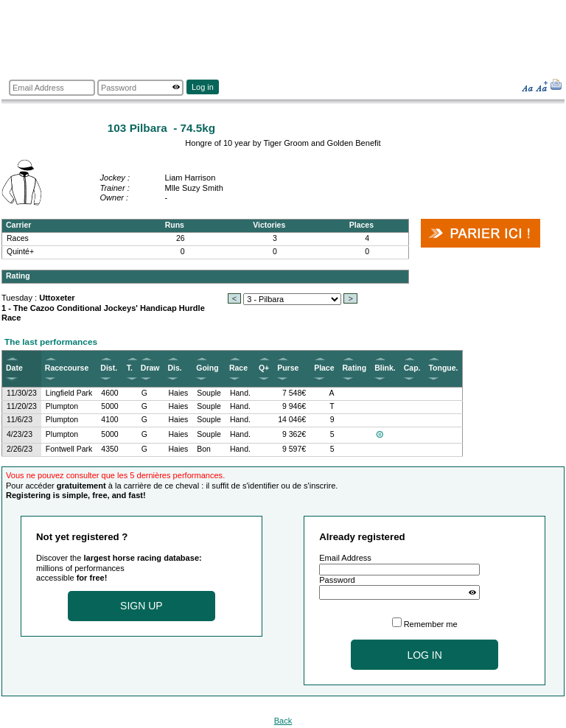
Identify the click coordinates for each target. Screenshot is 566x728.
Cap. (412, 368)
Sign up (141, 606)
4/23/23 (20, 434)
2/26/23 (20, 449)
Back (283, 721)
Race (238, 368)
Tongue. (443, 368)
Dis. (174, 368)
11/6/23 (20, 420)
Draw (150, 368)
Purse (288, 368)
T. (130, 368)
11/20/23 (22, 406)
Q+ (264, 368)
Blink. (385, 368)
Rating (355, 368)
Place (324, 368)
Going (207, 368)
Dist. (109, 368)
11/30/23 (22, 393)
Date (14, 368)
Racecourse (67, 368)
